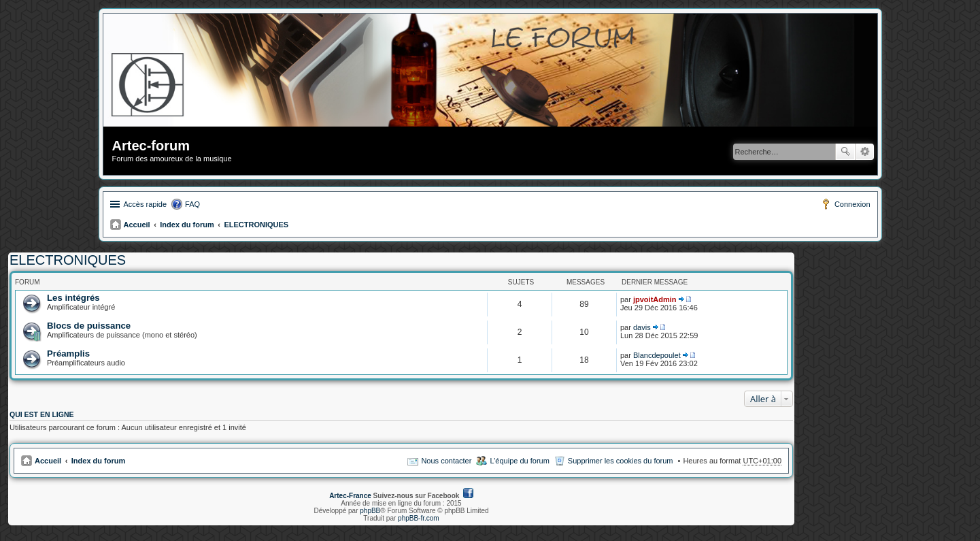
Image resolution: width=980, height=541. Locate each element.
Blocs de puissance (89, 326)
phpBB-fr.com (419, 518)
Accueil (137, 225)
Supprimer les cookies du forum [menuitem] (621, 461)
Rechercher (845, 152)
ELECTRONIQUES (256, 225)
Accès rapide (146, 204)
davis (642, 327)
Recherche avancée (865, 152)
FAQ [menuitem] (192, 204)
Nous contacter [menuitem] (446, 461)
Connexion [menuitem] (852, 204)
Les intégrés (73, 298)
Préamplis (68, 354)
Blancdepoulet (657, 355)
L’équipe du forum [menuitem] (519, 461)
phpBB (370, 511)
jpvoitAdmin (655, 299)
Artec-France (350, 496)
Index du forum (187, 225)
